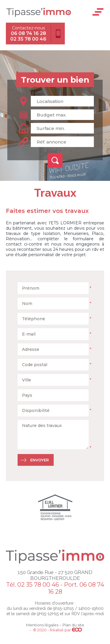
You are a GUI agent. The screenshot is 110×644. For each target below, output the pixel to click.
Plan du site (73, 625)
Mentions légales (42, 625)
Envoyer (39, 460)
